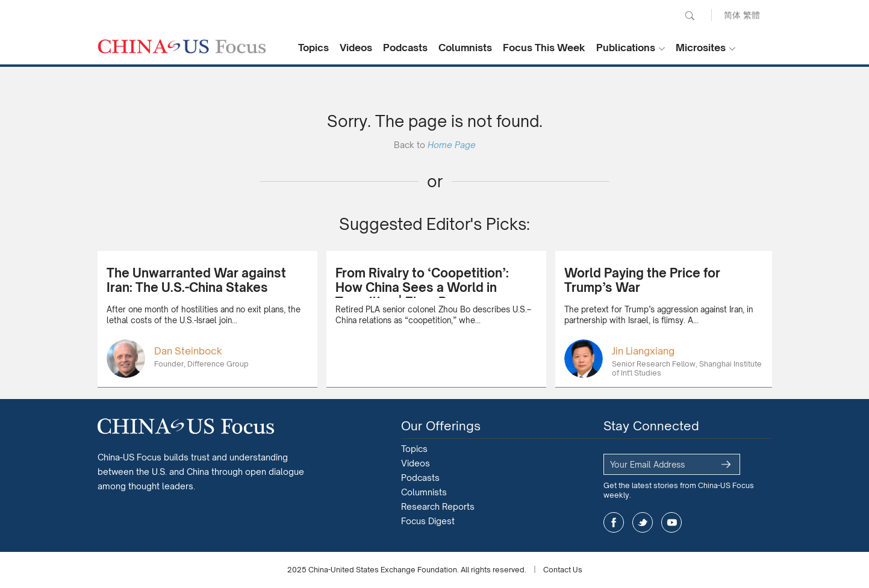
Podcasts (405, 48)
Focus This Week (544, 48)
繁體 (752, 15)
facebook (614, 522)
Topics (313, 48)
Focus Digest (428, 521)
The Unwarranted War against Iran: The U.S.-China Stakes (196, 280)
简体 (732, 15)
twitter (643, 522)
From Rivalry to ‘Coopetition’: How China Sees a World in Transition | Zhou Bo (422, 287)
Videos (356, 48)
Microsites (701, 48)
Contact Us (563, 570)
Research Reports (438, 506)
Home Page (452, 145)
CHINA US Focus (182, 46)
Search (690, 16)
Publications (626, 48)
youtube (671, 522)
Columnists (465, 48)
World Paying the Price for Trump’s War (642, 280)
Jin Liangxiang (643, 351)
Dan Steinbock (188, 351)
